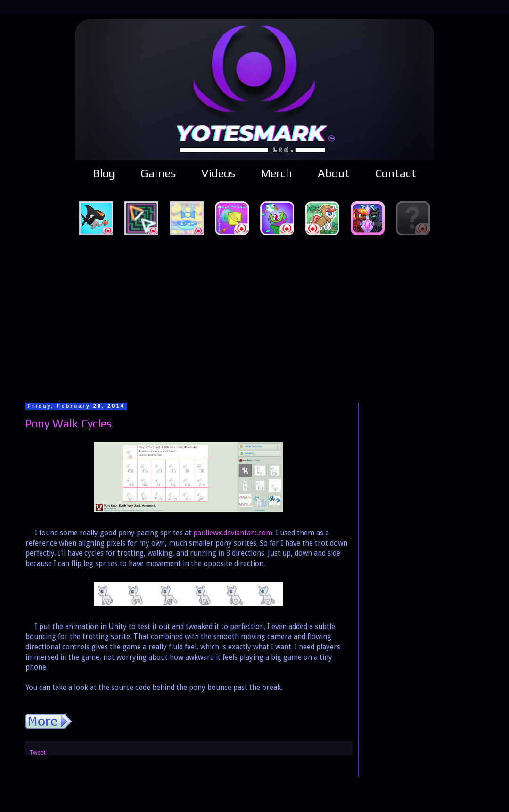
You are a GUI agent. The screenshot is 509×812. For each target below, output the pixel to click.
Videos (218, 173)
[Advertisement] (254, 318)
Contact (396, 173)
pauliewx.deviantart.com (233, 533)
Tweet (37, 752)
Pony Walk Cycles (69, 423)
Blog (104, 173)
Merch (276, 173)
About (334, 173)
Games (158, 173)
